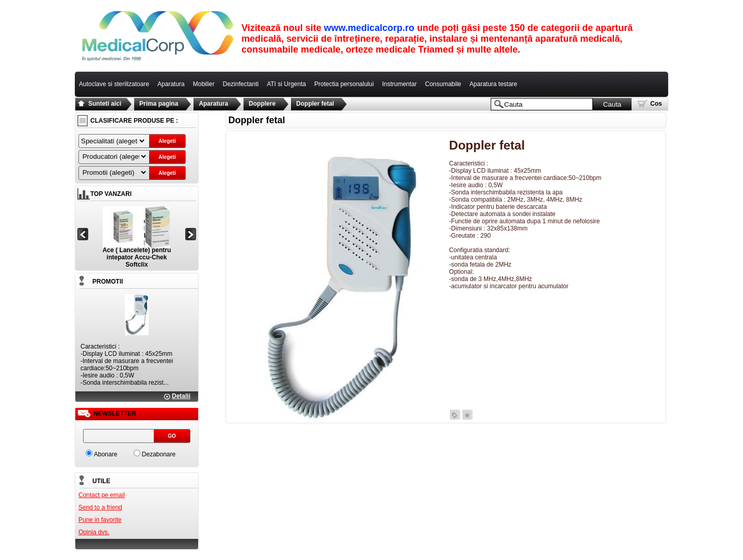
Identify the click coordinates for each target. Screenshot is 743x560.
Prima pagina (159, 104)
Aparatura (213, 104)
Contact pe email (102, 495)
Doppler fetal (315, 104)
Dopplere (262, 104)
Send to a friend (100, 507)
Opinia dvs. (94, 532)
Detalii (181, 396)
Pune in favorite (100, 520)
